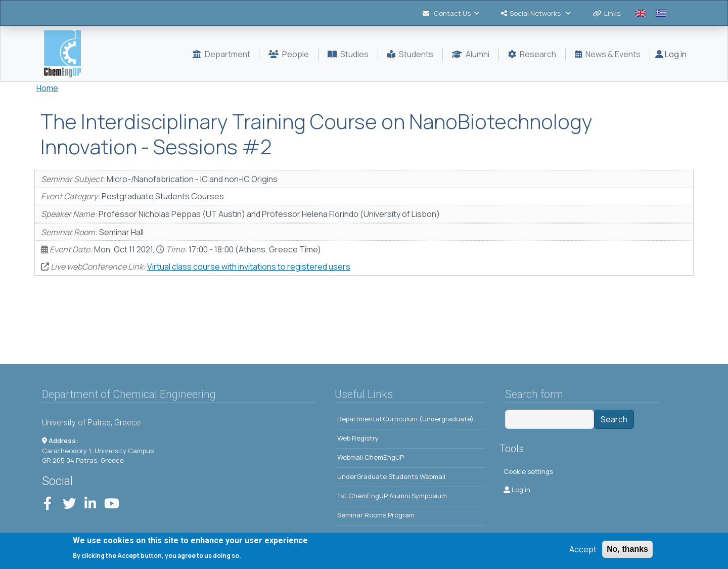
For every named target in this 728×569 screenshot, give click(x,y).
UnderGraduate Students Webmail (391, 476)
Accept (583, 551)
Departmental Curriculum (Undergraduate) (405, 419)
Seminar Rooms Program (376, 515)
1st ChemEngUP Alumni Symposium (392, 496)
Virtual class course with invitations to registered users (249, 267)
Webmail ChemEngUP (371, 457)
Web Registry (358, 438)
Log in (671, 54)
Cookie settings (528, 471)
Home (47, 88)
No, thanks (627, 551)
